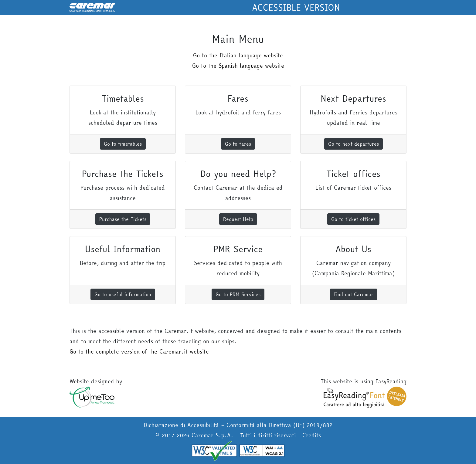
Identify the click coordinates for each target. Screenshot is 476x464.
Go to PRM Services (238, 294)
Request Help (238, 219)
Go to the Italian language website (238, 55)
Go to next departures (354, 144)
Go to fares (238, 144)
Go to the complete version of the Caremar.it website (139, 352)
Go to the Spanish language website (238, 66)
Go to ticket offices (353, 219)
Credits (312, 435)
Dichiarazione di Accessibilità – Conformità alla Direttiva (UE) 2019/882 (238, 425)
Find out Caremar (354, 294)
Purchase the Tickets (123, 219)
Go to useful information (123, 294)
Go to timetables (123, 144)
